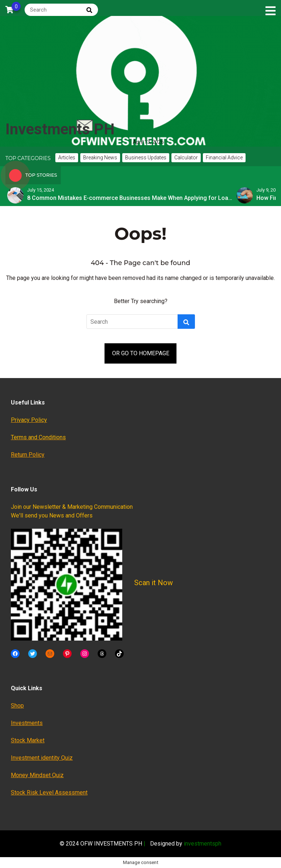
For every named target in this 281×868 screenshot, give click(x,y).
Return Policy (28, 455)
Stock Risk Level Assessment (49, 792)
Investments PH (60, 129)
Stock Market (28, 740)
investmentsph (203, 844)
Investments (27, 723)
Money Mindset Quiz (37, 775)
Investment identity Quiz (42, 758)
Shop (17, 706)
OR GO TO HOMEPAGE (141, 353)
